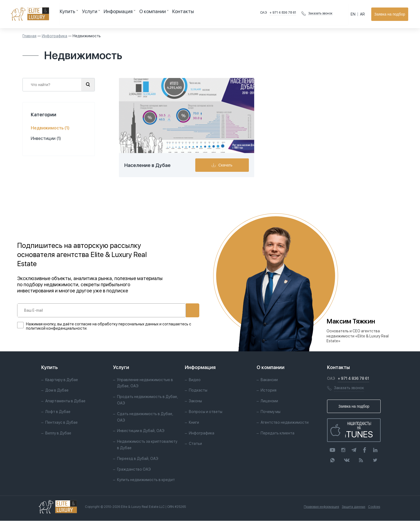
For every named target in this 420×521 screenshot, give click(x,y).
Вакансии (269, 380)
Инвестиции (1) (46, 138)
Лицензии (269, 401)
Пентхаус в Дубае (61, 423)
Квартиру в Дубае (62, 380)
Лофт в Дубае (58, 412)
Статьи (195, 444)
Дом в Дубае (57, 391)
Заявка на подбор (391, 14)
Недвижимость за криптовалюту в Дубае (147, 445)
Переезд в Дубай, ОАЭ (138, 459)
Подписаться (175, 310)
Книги (194, 423)
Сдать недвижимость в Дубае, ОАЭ (145, 417)
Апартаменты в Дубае (65, 401)
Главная (29, 36)
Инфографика (55, 36)
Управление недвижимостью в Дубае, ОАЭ (145, 383)
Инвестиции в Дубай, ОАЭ (141, 431)
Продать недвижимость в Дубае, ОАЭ (148, 400)
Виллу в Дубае (58, 433)
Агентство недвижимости (285, 423)
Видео (195, 380)
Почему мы (271, 412)
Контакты (162, 14)
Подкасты (198, 391)
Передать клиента (277, 433)
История (269, 391)
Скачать (229, 165)
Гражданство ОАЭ (134, 470)
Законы (195, 401)
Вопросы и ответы (206, 412)
